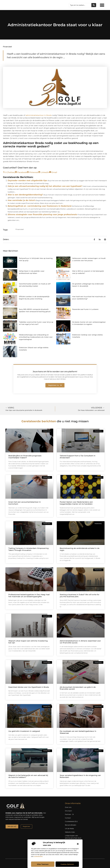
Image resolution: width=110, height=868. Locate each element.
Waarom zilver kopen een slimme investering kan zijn (28, 642)
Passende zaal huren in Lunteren (85, 309)
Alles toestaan (43, 864)
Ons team (68, 811)
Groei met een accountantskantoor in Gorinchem (25, 503)
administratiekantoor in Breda (39, 115)
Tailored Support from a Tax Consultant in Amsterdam (78, 457)
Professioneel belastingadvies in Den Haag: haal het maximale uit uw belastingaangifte (29, 596)
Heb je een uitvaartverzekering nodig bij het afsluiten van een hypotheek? (45, 186)
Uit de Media (69, 829)
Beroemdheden (71, 825)
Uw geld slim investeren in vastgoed (24, 731)
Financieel (7, 47)
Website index (70, 832)
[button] (78, 844)
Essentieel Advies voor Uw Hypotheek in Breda (29, 687)
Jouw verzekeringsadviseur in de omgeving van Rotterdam (80, 776)
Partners (69, 814)
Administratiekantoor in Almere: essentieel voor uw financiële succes (80, 642)
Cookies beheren (67, 864)
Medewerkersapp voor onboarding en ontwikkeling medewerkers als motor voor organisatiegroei (36, 337)
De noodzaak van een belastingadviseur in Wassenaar (78, 732)
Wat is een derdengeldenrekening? (25, 195)
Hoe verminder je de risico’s (22, 200)
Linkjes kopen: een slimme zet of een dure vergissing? (73, 838)
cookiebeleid (38, 856)
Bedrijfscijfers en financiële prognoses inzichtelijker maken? (25, 457)
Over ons (68, 807)
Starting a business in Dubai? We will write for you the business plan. (80, 596)
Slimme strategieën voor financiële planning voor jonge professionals (42, 214)
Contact (68, 818)
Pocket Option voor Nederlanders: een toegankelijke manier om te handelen (76, 503)
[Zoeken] (94, 5)
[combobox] (80, 5)
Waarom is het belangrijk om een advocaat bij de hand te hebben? (28, 776)
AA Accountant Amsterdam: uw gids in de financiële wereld (78, 688)
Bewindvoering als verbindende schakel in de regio (80, 549)
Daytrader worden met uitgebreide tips (27, 180)
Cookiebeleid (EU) (71, 821)
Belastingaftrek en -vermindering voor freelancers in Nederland (40, 206)
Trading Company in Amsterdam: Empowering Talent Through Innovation (29, 549)
